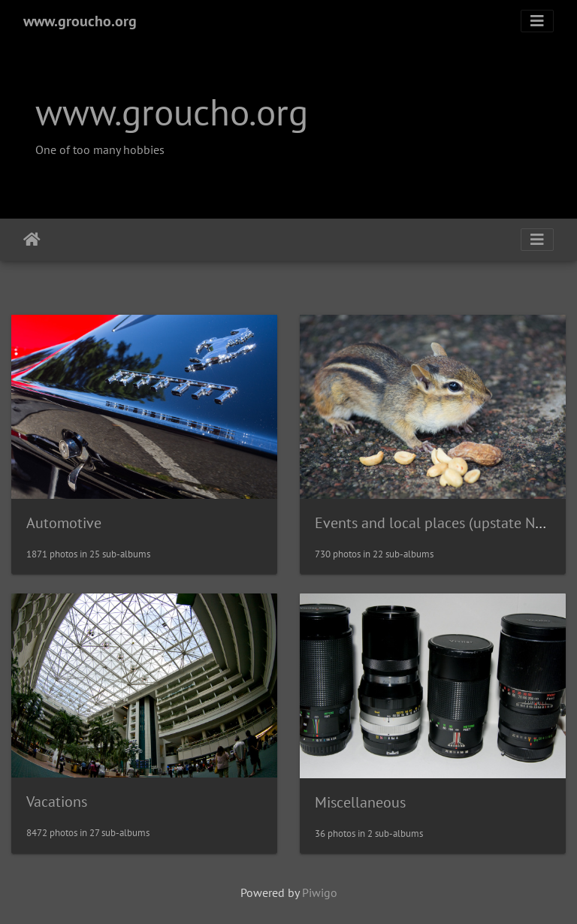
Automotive (64, 523)
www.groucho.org (80, 21)
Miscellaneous (360, 802)
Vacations (57, 802)
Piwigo (320, 892)
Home (32, 240)
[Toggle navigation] (537, 21)
